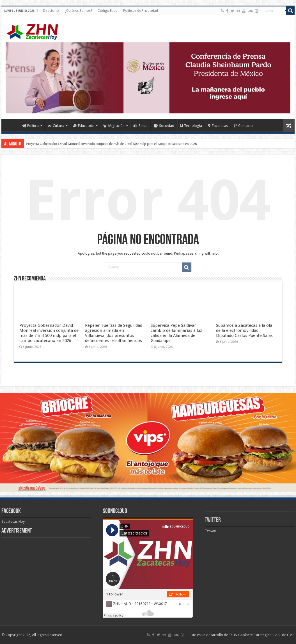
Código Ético (108, 11)
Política (30, 126)
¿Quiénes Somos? (78, 11)
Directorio (51, 11)
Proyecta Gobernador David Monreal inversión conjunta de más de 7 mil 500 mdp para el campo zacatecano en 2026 (112, 144)
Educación (84, 126)
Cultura (56, 126)
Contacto (243, 126)
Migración (114, 126)
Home (12, 125)
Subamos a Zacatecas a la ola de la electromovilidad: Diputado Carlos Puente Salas (244, 330)
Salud (141, 126)
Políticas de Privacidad (141, 11)
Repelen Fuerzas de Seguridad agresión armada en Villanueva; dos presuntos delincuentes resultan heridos (114, 333)
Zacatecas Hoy (13, 521)
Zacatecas (218, 126)
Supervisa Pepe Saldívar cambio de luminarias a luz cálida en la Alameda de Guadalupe (176, 333)
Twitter (213, 520)
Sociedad (164, 126)
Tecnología (191, 126)
